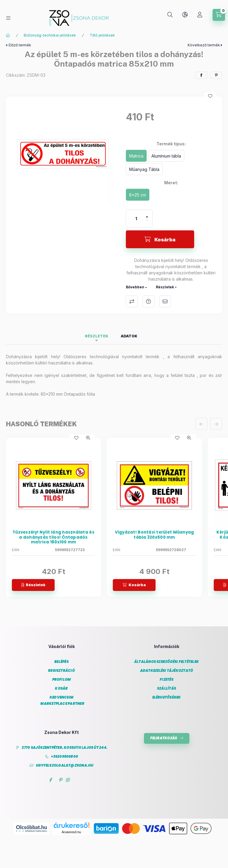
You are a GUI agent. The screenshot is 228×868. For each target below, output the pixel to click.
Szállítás (167, 689)
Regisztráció (61, 671)
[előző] (201, 424)
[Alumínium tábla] (166, 156)
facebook (50, 780)
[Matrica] (136, 156)
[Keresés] (170, 15)
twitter (55, 780)
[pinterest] (216, 75)
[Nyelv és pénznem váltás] (185, 15)
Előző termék (20, 45)
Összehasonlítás (132, 301)
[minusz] (147, 223)
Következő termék (204, 45)
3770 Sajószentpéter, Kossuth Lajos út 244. (65, 748)
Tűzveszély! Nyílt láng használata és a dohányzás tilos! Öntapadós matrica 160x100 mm (53, 537)
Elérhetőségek (167, 698)
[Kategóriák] (8, 18)
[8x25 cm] (138, 195)
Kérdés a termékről (148, 301)
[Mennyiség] (136, 218)
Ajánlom (165, 301)
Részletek (165, 287)
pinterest (60, 780)
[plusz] (147, 214)
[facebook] (201, 75)
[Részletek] (33, 585)
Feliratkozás (164, 738)
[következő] (216, 424)
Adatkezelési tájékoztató (167, 671)
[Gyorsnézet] (88, 438)
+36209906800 (65, 757)
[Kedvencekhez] (210, 96)
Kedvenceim (61, 698)
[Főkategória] (8, 35)
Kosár (61, 689)
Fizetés (167, 680)
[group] (114, 517)
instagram (68, 780)
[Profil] (200, 15)
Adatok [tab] (129, 336)
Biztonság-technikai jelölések (50, 35)
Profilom (62, 680)
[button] (63, 154)
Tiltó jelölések (102, 35)
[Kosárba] (160, 239)
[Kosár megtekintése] (219, 15)
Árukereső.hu (71, 832)
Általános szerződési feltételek (167, 662)
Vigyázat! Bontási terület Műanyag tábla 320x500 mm (155, 535)
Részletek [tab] (97, 336)
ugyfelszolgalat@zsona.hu (65, 766)
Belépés (61, 662)
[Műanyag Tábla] (144, 169)
